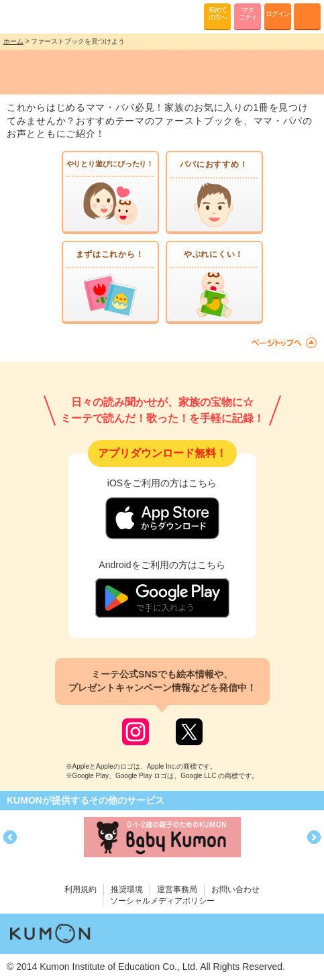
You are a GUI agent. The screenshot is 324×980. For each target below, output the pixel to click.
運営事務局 (177, 889)
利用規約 (80, 889)
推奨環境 (127, 889)
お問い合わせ (235, 889)
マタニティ (248, 13)
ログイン (278, 14)
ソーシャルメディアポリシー (162, 901)
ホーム (13, 41)
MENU (307, 17)
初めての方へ (218, 13)
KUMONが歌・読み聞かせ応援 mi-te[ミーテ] (42, 16)
